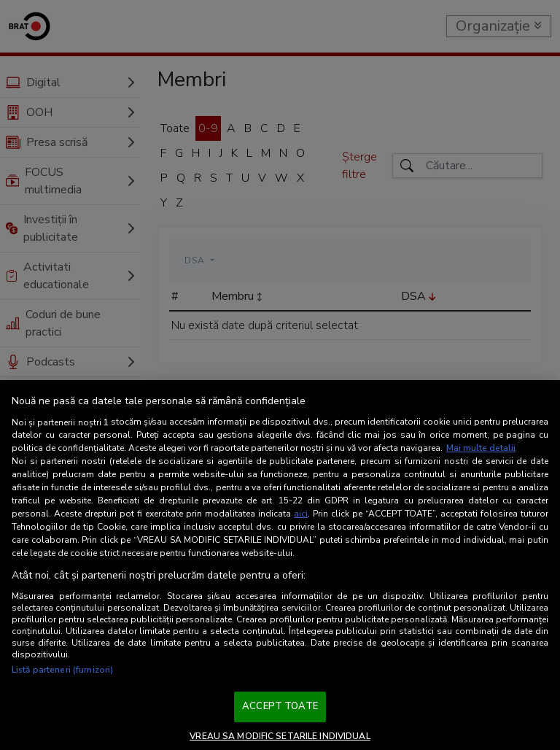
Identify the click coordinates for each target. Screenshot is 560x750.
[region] (280, 565)
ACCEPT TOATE (280, 706)
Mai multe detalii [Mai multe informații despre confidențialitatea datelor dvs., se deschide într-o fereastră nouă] (481, 448)
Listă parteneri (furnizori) (62, 670)
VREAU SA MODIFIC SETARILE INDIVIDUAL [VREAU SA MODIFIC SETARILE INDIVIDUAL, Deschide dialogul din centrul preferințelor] (280, 736)
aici (301, 514)
